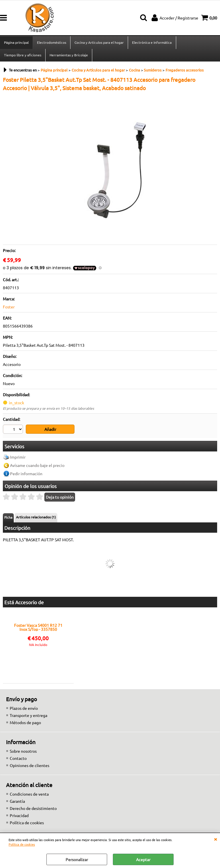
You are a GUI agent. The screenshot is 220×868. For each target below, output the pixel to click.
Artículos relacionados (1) (36, 518)
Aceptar (143, 859)
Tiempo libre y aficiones (23, 56)
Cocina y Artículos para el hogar (99, 43)
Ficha (8, 518)
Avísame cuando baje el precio (37, 466)
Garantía (17, 802)
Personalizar (77, 859)
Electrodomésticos (52, 43)
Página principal (16, 43)
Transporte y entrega (29, 716)
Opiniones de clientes (30, 766)
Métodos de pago (25, 723)
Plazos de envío (24, 709)
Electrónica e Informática (152, 43)
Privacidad (19, 816)
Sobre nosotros (23, 752)
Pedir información (26, 474)
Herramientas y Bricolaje (69, 56)
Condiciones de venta (29, 795)
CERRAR (215, 839)
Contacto (18, 759)
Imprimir (18, 458)
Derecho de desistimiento (33, 809)
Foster (9, 308)
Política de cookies (22, 844)
